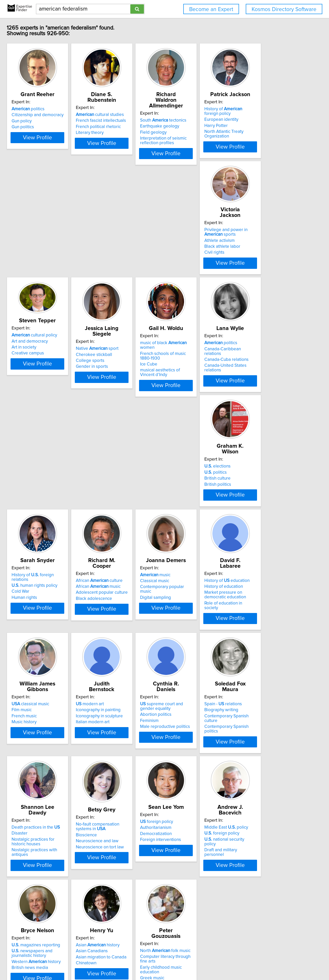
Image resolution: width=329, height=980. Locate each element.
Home (164, 961)
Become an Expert (211, 9)
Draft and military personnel (119, 764)
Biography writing (109, 625)
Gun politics (26, 133)
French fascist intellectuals (117, 121)
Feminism (24, 636)
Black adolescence (265, 385)
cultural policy (115, 233)
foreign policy (32, 746)
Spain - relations (111, 619)
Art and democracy (110, 239)
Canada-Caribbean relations (42, 373)
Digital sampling (31, 511)
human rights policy (192, 373)
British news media (188, 768)
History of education (115, 493)
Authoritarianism (31, 752)
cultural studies (116, 115)
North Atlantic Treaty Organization (279, 137)
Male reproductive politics (40, 642)
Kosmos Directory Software (284, 9)
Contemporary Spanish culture (121, 631)
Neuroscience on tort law (271, 645)
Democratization (31, 758)
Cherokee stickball (188, 247)
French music (182, 505)
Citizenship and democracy (41, 121)
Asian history (268, 746)
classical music (188, 493)
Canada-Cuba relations (37, 379)
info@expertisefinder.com (135, 961)
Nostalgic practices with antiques (201, 642)
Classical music (30, 499)
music (30, 493)
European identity (263, 125)
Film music (179, 499)
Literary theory (106, 133)
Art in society (105, 245)
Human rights (182, 385)
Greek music (27, 894)
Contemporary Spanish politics (122, 637)
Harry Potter (258, 131)
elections (105, 367)
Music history (182, 511)
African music (269, 373)
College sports (184, 253)
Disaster (177, 625)
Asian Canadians (262, 752)
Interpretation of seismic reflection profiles (193, 135)
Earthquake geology (189, 121)
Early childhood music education (46, 889)
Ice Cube (255, 258)
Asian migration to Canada (272, 758)
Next (203, 936)
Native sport (191, 241)
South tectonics (193, 115)
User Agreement (201, 961)
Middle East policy (114, 746)
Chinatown (257, 764)
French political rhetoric (115, 127)
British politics (106, 385)
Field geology (183, 127)
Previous (131, 936)
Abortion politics (31, 630)
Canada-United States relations (45, 385)
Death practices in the (194, 619)
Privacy (178, 961)
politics (32, 115)
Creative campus (108, 251)
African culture (270, 367)
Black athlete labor (33, 255)
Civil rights (25, 261)
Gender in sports (185, 259)
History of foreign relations (199, 367)
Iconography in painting (269, 499)
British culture (105, 379)
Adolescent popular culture (272, 379)
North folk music (40, 872)
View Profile (48, 152)
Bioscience (257, 633)
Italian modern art (263, 511)
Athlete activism (30, 249)
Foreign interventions (36, 764)
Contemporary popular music (43, 505)
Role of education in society (118, 516)
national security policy (118, 758)
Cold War (178, 379)
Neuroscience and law (268, 639)
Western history (194, 762)
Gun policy (25, 127)
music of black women (277, 241)
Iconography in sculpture (270, 505)
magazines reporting (194, 746)
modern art (261, 493)
